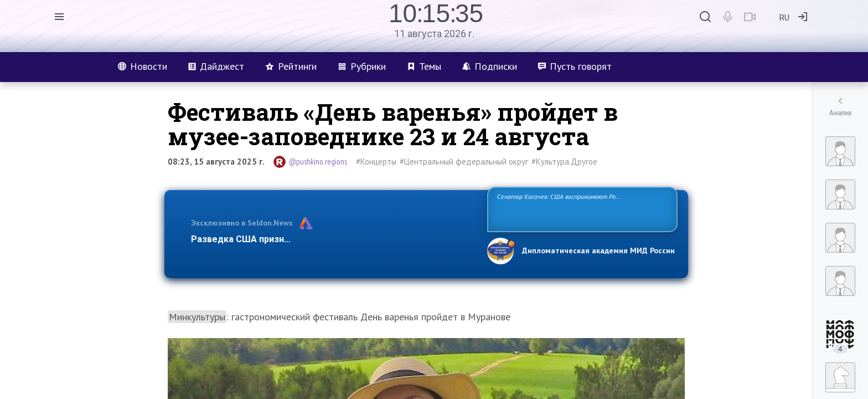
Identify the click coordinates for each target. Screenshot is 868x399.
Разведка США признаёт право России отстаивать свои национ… (333, 239)
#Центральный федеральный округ (464, 162)
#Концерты (376, 162)
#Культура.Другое (564, 162)
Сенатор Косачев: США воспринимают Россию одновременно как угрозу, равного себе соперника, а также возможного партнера (581, 209)
